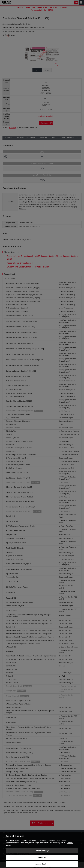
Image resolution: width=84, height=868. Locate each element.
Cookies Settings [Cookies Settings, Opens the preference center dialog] (42, 851)
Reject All (42, 858)
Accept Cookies (42, 865)
